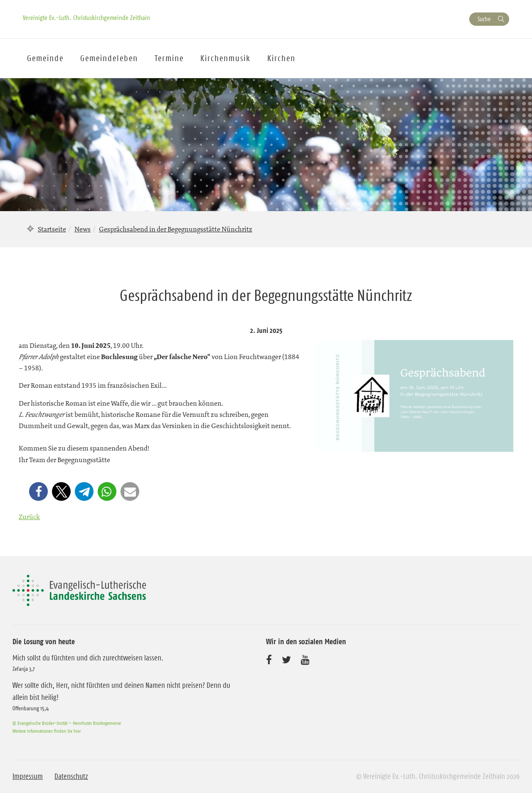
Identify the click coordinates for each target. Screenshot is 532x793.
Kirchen (281, 58)
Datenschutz (71, 776)
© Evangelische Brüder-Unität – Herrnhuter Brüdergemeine (67, 723)
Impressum (28, 776)
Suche (484, 19)
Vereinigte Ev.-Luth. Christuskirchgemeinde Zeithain (86, 17)
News (83, 229)
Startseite (52, 229)
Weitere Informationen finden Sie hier (47, 731)
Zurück (29, 517)
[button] (38, 491)
